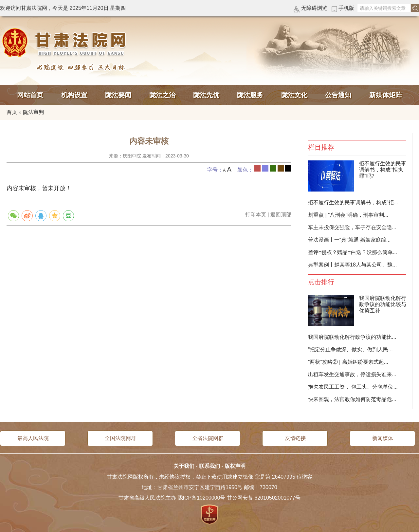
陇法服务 (250, 95)
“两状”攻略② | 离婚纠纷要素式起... (348, 362)
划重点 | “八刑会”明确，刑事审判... (348, 215)
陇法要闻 (118, 95)
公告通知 (338, 95)
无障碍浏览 (314, 8)
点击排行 (321, 282)
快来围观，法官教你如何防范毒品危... (352, 399)
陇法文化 (294, 95)
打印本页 (256, 215)
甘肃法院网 (65, 43)
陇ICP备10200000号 (202, 498)
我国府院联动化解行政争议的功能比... (352, 337)
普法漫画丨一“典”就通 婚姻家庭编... (349, 240)
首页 (12, 112)
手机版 (346, 8)
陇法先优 (206, 95)
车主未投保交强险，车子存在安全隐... (352, 227)
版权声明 (235, 466)
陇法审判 (33, 112)
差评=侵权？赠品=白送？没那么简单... (353, 252)
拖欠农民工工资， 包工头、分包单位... (353, 387)
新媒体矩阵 (386, 95)
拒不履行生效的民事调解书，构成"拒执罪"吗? (383, 170)
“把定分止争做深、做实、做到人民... (350, 349)
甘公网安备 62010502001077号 (264, 498)
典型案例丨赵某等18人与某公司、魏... (352, 265)
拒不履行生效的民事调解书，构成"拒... (353, 202)
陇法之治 (162, 95)
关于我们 (184, 466)
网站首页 (30, 95)
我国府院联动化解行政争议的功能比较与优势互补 (383, 304)
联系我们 (209, 466)
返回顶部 (281, 215)
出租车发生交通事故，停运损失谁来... (352, 374)
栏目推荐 (321, 147)
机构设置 (74, 95)
